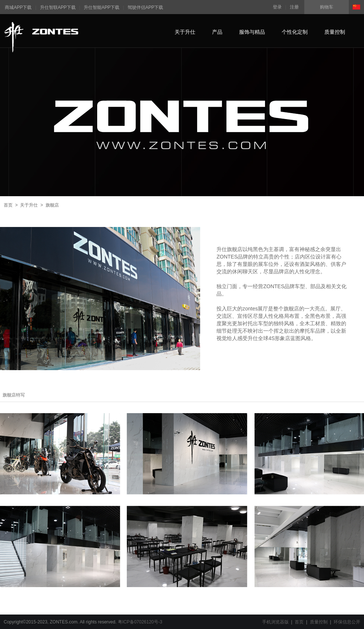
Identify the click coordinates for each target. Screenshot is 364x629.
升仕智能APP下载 (102, 7)
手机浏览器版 (275, 622)
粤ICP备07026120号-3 (140, 622)
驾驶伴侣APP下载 (145, 7)
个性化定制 (295, 32)
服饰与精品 (252, 32)
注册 (294, 7)
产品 (217, 32)
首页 (8, 205)
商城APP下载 (18, 7)
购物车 (327, 7)
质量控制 (335, 32)
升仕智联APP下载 (58, 7)
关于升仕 (185, 32)
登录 (277, 7)
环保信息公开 (347, 622)
